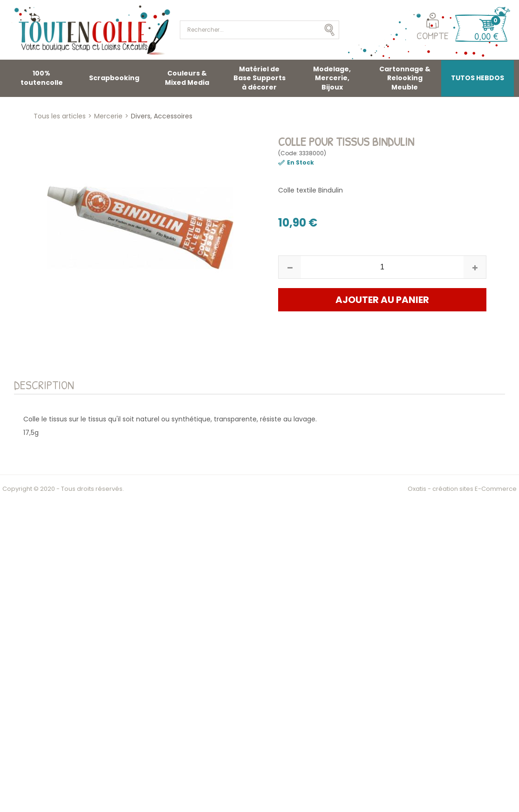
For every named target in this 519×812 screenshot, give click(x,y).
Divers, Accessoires (162, 116)
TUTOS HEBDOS (478, 78)
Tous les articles (60, 116)
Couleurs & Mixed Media (187, 78)
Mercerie (108, 116)
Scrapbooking (114, 78)
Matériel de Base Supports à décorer (259, 78)
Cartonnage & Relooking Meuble (405, 78)
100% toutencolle (42, 78)
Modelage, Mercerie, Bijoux (332, 78)
